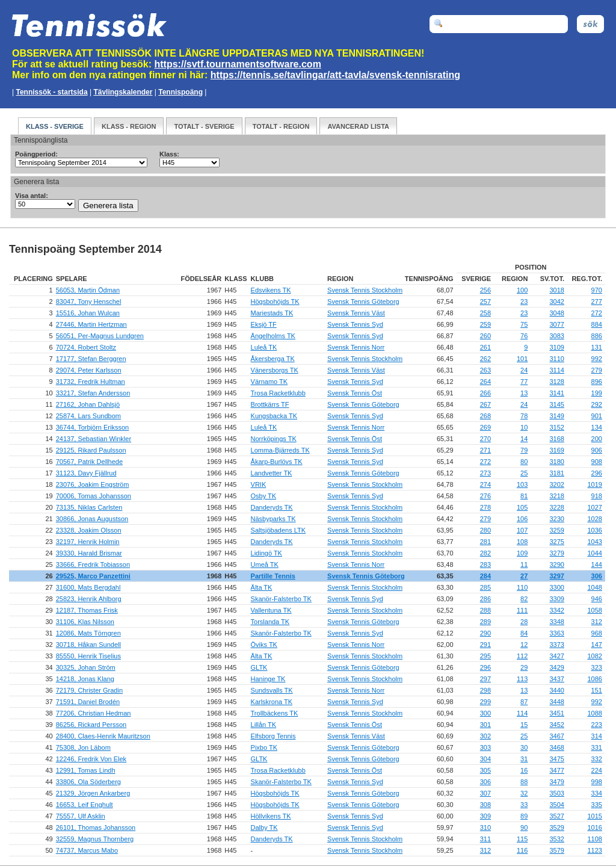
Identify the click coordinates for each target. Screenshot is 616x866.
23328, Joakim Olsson (89, 530)
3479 (557, 782)
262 (485, 359)
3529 (557, 827)
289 (485, 622)
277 (597, 302)
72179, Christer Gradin (89, 690)
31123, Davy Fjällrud (86, 473)
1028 (594, 519)
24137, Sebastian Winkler (94, 439)
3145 (557, 404)
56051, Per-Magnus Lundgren (100, 336)
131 (597, 347)
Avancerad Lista (358, 126)
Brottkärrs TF (270, 404)
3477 (557, 770)
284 (485, 576)
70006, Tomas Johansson (94, 496)
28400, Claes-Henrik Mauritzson (103, 736)
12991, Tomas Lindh (86, 770)
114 (522, 713)
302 (485, 736)
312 (597, 622)
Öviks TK (264, 645)
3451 (557, 713)
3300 (557, 587)
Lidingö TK (266, 553)
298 (485, 690)
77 (524, 382)
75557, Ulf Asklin (81, 816)
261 (485, 347)
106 (522, 519)
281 (485, 542)
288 (485, 610)
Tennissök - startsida (51, 92)
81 (524, 496)
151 (597, 690)
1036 (594, 530)
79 (524, 450)
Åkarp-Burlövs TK (277, 462)
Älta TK (262, 587)
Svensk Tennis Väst (356, 313)
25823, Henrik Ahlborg (89, 599)
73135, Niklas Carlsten (89, 507)
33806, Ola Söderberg (88, 782)
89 (524, 816)
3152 (557, 427)
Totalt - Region (281, 126)
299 (485, 702)
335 (597, 805)
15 (524, 725)
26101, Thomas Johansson (96, 827)
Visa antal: (32, 196)
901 (597, 416)
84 (524, 633)
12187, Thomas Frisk (87, 610)
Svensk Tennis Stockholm (365, 290)
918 (597, 496)
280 (485, 530)
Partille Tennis (273, 576)
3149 (557, 416)
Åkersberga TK (273, 359)
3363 (557, 633)
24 (524, 370)
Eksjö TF (264, 324)
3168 (557, 439)
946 (597, 599)
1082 (594, 656)
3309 (557, 599)
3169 (557, 450)
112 (522, 656)
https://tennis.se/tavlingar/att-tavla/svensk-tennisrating (335, 75)
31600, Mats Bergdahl (88, 587)
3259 (557, 530)
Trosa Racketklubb (278, 393)
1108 (594, 839)
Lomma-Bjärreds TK (280, 450)
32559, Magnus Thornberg (95, 839)
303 (485, 747)
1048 (594, 587)
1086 (594, 679)
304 (485, 759)
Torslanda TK (270, 622)
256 (485, 290)
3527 (557, 816)
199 (597, 393)
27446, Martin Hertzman (91, 324)
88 (524, 782)
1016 (594, 827)
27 (524, 576)
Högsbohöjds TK (275, 302)
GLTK (259, 667)
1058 (594, 610)
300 (485, 713)
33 (524, 805)
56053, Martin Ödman (88, 290)
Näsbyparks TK (273, 519)
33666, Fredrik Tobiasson (93, 564)
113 (522, 679)
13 (524, 393)
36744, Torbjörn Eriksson (92, 427)
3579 (557, 850)
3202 (557, 484)
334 (597, 793)
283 (485, 564)
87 (524, 702)
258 (485, 313)
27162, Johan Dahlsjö (88, 404)
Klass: (169, 154)
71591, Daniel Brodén (88, 702)
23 (524, 302)
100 (522, 290)
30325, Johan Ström (86, 667)
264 (485, 382)
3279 (557, 553)
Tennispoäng (180, 92)
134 (597, 427)
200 (597, 439)
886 (597, 336)
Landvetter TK (272, 473)
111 (522, 610)
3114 (557, 370)
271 (485, 450)
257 (485, 302)
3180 (557, 462)
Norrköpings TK (274, 439)
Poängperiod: (36, 154)
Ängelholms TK (273, 336)
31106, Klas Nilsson (85, 622)
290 (485, 633)
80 (524, 462)
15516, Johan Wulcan (88, 313)
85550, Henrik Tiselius (88, 656)
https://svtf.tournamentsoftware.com (238, 64)
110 (522, 587)
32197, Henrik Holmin (88, 542)
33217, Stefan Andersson (93, 393)
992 (597, 359)
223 (597, 725)
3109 (557, 347)
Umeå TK (265, 564)
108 (522, 542)
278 (485, 507)
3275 (557, 542)
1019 (594, 484)
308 (485, 805)
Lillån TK (264, 725)
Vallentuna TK (271, 610)
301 (485, 725)
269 (485, 427)
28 (524, 622)
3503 (557, 793)
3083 (557, 336)
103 (522, 484)
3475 (557, 759)
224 (597, 770)
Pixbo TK (264, 747)
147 (597, 645)
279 (597, 370)
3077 (557, 324)
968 (597, 633)
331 (597, 747)
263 (485, 370)
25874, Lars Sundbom (88, 416)
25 (524, 473)
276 (485, 496)
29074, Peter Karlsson (89, 370)
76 (524, 336)
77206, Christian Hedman (94, 713)
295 (485, 656)
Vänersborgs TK (275, 370)
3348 (557, 622)
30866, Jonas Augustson (92, 519)
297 (485, 679)
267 (485, 404)
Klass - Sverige (55, 126)
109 (522, 553)
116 (522, 850)
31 (524, 759)
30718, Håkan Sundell (88, 645)
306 (597, 576)
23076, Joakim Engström (93, 484)
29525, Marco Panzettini (93, 576)
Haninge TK (268, 679)
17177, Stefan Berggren (91, 359)
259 (485, 324)
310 (485, 827)
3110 (557, 359)
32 (524, 793)
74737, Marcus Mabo (87, 850)
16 (524, 770)
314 (597, 736)
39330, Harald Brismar (89, 553)
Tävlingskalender (123, 92)
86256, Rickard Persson (91, 725)
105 (522, 507)
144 (597, 564)
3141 (557, 393)
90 (524, 827)
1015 (594, 816)
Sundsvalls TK (272, 690)
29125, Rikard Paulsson (91, 450)
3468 (557, 747)
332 (597, 759)
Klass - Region (129, 126)
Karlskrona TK (272, 702)
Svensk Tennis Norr (356, 347)
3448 (557, 702)
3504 (557, 805)
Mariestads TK (272, 313)
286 (485, 599)
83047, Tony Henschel (89, 302)
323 (597, 667)
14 (524, 439)
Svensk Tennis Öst (355, 393)
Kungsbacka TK (274, 416)
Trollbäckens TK (275, 713)
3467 (557, 736)
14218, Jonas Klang (85, 679)
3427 (557, 656)
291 (485, 645)
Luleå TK (264, 347)
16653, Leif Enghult (85, 805)
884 (597, 324)
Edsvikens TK (271, 290)
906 (597, 450)
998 (597, 782)
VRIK (259, 484)
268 (485, 416)
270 (485, 439)
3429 (557, 667)
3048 (557, 313)
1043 (594, 542)
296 (597, 473)
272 (597, 313)
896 (597, 382)
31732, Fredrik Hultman (91, 382)
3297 (557, 576)
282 (485, 553)
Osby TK (264, 496)
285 (485, 587)
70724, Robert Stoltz (86, 347)
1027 (594, 507)
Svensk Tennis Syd (355, 324)
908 (597, 462)
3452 (557, 725)
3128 (557, 382)
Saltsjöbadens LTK (279, 530)
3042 (557, 302)
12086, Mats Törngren (88, 633)
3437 (557, 679)
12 (524, 645)
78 (524, 416)
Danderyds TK (272, 507)
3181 (557, 473)
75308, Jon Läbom (83, 747)
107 (522, 530)
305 (485, 770)
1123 (594, 850)
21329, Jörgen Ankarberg (93, 793)
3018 (557, 290)
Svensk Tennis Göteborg (363, 302)
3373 (557, 645)
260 (485, 336)
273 (485, 473)
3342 (557, 610)
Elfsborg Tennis (273, 736)
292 (597, 404)
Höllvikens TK (271, 816)
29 (524, 667)
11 (524, 564)
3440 (557, 690)
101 (522, 359)
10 (524, 427)
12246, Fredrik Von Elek (91, 759)
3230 (557, 519)
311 (485, 839)
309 (485, 816)
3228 (557, 507)
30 (524, 747)
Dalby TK (264, 827)
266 (485, 393)
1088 (594, 713)
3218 (557, 496)
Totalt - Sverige (204, 126)
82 (524, 599)
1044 (594, 553)
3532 (557, 839)
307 (485, 793)
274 (485, 484)
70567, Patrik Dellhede (89, 462)
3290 (557, 564)
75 (524, 324)
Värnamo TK (269, 382)
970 (597, 290)
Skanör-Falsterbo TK (281, 599)
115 (522, 839)
